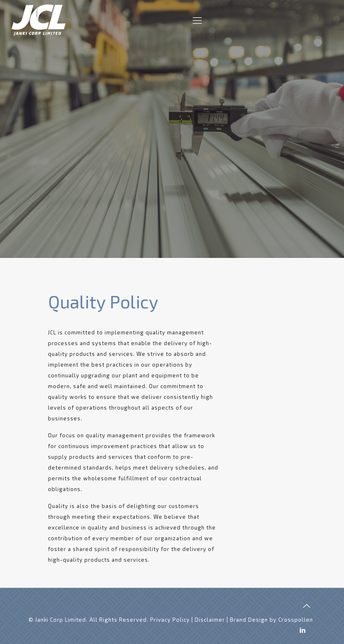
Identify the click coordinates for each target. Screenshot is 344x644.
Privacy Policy (170, 620)
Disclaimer (210, 620)
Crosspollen (296, 620)
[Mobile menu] (197, 20)
